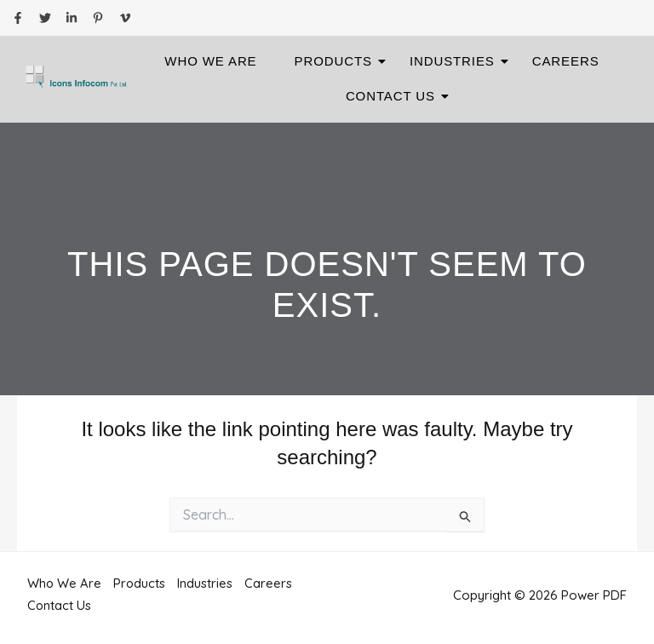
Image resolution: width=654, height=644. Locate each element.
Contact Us (396, 96)
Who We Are (210, 61)
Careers (566, 61)
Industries (457, 61)
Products (338, 61)
